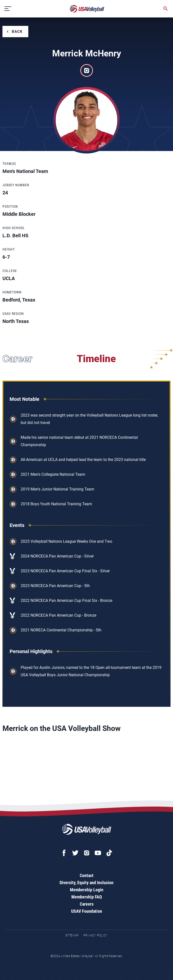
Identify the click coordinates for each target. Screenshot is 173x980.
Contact (87, 875)
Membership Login (87, 890)
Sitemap (72, 935)
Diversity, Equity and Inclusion (86, 883)
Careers (87, 904)
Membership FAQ (87, 897)
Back (17, 32)
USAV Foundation (87, 911)
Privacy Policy (95, 935)
